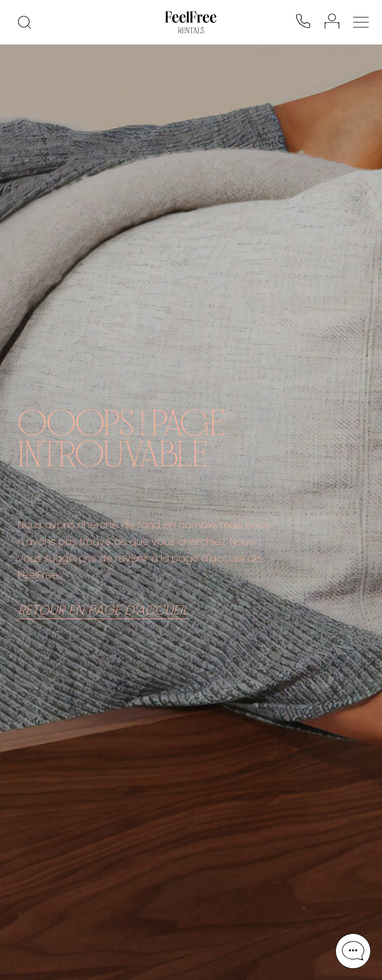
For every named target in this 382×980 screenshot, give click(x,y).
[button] (353, 951)
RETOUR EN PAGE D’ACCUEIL (103, 610)
